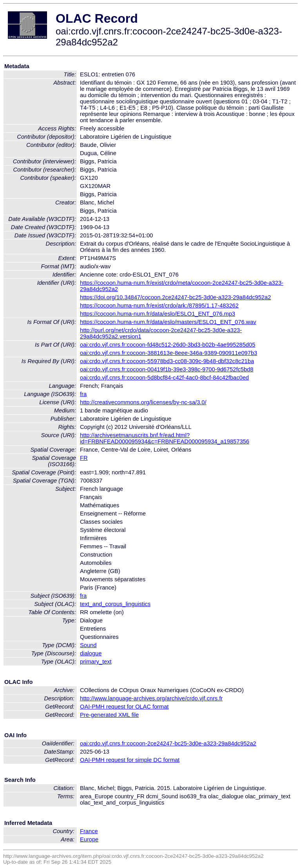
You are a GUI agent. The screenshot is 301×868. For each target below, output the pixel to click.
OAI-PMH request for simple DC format (130, 760)
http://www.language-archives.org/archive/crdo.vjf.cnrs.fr (151, 698)
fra (83, 394)
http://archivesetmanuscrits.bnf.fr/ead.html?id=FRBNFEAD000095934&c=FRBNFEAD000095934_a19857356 (165, 438)
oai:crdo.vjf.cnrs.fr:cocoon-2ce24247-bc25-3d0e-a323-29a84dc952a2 (168, 743)
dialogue (91, 653)
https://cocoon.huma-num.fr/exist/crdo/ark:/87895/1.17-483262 (159, 306)
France (89, 831)
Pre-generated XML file (109, 715)
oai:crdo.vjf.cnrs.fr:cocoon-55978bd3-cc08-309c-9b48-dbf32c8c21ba (167, 361)
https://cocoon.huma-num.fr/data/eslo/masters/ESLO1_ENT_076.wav (168, 322)
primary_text (96, 662)
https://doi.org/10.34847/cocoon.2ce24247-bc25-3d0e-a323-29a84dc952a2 (175, 297)
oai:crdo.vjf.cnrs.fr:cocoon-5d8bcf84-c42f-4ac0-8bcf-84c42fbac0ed (164, 378)
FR (84, 458)
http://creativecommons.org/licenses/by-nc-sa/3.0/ (143, 402)
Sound (88, 645)
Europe (89, 839)
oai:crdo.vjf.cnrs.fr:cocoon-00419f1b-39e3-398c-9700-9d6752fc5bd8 (167, 369)
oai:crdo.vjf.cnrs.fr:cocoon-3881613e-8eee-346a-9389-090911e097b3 (169, 353)
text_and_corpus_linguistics (115, 604)
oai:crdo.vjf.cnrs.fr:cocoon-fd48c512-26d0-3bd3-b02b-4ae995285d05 (168, 345)
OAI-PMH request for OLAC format (124, 707)
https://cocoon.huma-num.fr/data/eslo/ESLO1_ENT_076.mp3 (158, 314)
